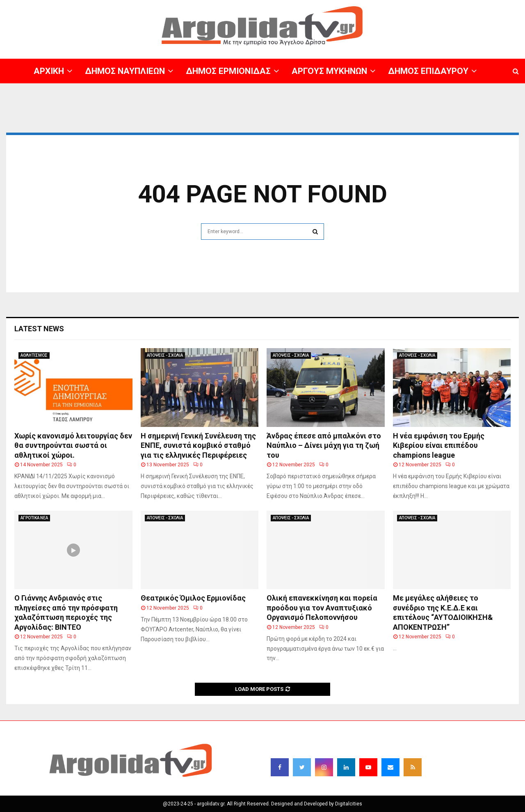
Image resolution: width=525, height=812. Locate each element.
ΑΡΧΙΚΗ (49, 71)
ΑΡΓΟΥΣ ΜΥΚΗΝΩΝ (329, 71)
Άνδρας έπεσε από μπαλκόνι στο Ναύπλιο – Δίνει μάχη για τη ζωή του (324, 445)
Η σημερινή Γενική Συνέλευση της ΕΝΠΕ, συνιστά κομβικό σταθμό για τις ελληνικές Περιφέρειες (198, 445)
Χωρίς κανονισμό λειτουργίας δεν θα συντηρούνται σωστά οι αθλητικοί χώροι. (73, 445)
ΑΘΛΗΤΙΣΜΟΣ (34, 355)
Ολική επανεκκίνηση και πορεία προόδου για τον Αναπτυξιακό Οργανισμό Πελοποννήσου (322, 608)
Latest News (39, 329)
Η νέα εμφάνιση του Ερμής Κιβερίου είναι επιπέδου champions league (439, 445)
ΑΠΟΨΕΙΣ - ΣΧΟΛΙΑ (165, 355)
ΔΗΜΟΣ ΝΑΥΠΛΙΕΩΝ (125, 71)
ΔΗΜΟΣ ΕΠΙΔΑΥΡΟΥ (428, 71)
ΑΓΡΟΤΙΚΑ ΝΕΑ (34, 518)
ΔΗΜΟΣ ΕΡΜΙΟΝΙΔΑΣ (228, 71)
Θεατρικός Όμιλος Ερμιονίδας (193, 598)
